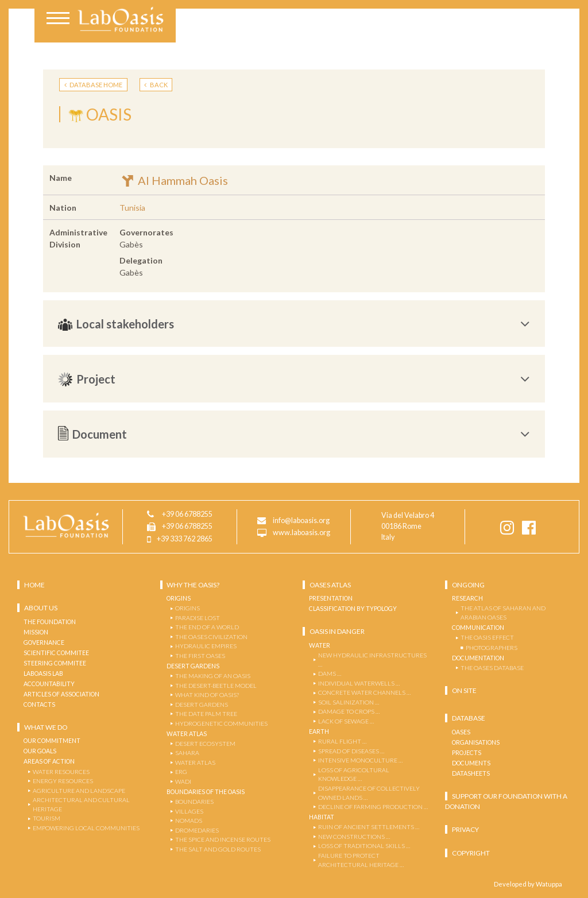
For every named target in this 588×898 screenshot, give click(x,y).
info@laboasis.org (301, 521)
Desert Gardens (193, 666)
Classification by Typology (353, 609)
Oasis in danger (337, 631)
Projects (467, 753)
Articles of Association (61, 694)
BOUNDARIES (194, 802)
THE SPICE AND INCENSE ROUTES (223, 839)
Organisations (476, 742)
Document (294, 434)
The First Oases (200, 656)
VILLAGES (189, 811)
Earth (319, 731)
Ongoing (468, 585)
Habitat (322, 817)
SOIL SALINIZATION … (349, 702)
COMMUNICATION (478, 628)
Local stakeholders (294, 324)
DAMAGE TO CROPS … (349, 711)
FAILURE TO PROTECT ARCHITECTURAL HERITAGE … (361, 860)
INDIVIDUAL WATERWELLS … (359, 683)
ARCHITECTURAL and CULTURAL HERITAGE (81, 804)
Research (467, 598)
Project (294, 379)
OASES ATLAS (330, 585)
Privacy (465, 829)
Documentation (478, 658)
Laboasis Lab (43, 674)
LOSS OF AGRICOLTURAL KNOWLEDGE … (354, 775)
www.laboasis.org (301, 533)
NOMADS (189, 820)
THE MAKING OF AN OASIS (213, 676)
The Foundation (50, 622)
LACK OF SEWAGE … (346, 721)
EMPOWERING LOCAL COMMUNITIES (86, 828)
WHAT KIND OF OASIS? (207, 695)
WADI (183, 781)
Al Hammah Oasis (174, 180)
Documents (471, 763)
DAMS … (330, 674)
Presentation (331, 598)
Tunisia (132, 208)
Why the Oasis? (193, 585)
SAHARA (187, 753)
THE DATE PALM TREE (206, 714)
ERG (181, 772)
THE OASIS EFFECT (487, 637)
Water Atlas (187, 734)
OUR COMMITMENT (52, 741)
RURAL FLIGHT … (342, 741)
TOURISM (47, 818)
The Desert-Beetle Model (216, 686)
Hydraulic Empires (206, 646)
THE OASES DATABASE (492, 668)
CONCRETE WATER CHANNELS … (364, 692)
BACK (156, 85)
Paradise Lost (198, 618)
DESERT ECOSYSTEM (205, 744)
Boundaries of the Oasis (206, 792)
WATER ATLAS (195, 762)
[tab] (294, 324)
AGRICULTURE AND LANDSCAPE (79, 791)
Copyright (471, 853)
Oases (461, 732)
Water (320, 645)
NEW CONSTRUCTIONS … (354, 837)
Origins (179, 598)
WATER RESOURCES (61, 772)
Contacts (39, 705)
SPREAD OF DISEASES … (351, 751)
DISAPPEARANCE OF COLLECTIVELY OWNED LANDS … (369, 793)
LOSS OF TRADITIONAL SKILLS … (364, 846)
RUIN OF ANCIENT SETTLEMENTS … (369, 827)
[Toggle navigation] (58, 20)
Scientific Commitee (56, 653)
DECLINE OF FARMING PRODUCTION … (373, 807)
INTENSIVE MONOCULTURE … (360, 760)
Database (469, 718)
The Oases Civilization (211, 637)
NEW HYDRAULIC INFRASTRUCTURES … (372, 660)
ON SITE (464, 690)
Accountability (49, 684)
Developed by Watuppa (528, 884)
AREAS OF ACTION (49, 761)
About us (41, 608)
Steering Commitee (55, 663)
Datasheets (471, 773)
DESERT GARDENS (202, 705)
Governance (44, 642)
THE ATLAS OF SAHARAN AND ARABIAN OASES (503, 613)
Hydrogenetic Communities (221, 723)
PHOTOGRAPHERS (492, 648)
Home (34, 585)
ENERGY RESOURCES (63, 781)
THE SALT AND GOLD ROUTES (218, 849)
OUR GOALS (40, 751)
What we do (46, 727)
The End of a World (207, 627)
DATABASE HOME (94, 85)
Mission (36, 632)
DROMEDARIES (197, 830)
